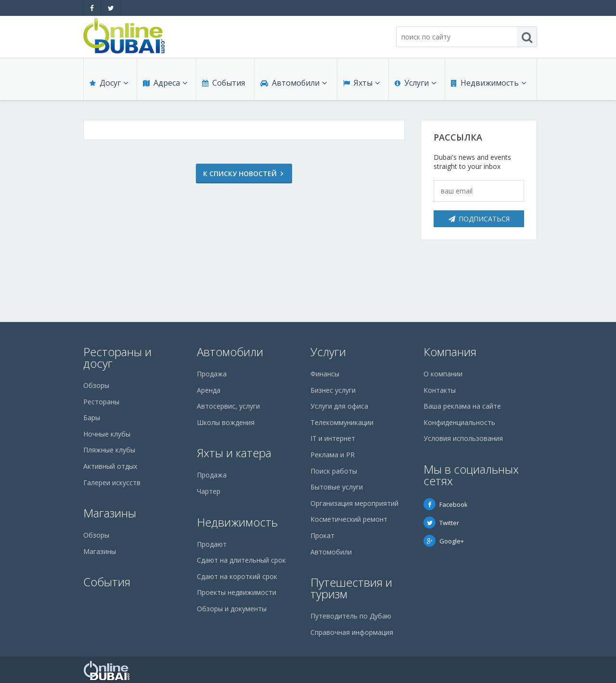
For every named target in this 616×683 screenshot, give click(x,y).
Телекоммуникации (342, 422)
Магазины (110, 513)
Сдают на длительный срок (241, 560)
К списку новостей (240, 174)
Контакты (440, 390)
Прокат (322, 535)
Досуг (109, 83)
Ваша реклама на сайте (462, 406)
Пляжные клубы (109, 450)
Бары (92, 418)
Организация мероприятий (354, 503)
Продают (212, 544)
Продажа (212, 374)
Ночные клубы (107, 434)
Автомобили (294, 83)
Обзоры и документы (232, 609)
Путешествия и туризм (351, 588)
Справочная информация (352, 632)
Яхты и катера (234, 453)
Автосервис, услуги (228, 406)
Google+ (444, 541)
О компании (443, 374)
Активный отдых (110, 466)
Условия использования (463, 438)
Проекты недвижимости (237, 592)
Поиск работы (334, 471)
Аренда (209, 390)
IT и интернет (333, 438)
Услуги (415, 83)
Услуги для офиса (339, 406)
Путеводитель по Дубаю (351, 616)
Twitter (441, 523)
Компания (450, 352)
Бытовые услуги (337, 487)
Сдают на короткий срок (237, 576)
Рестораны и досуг (117, 357)
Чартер (209, 491)
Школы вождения (226, 422)
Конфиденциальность (459, 422)
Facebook (446, 504)
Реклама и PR (333, 455)
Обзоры (96, 385)
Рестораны (101, 402)
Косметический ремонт (349, 519)
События (224, 83)
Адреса (165, 83)
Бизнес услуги (333, 390)
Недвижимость (488, 83)
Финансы (325, 374)
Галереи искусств (112, 483)
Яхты (361, 83)
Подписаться (479, 219)
